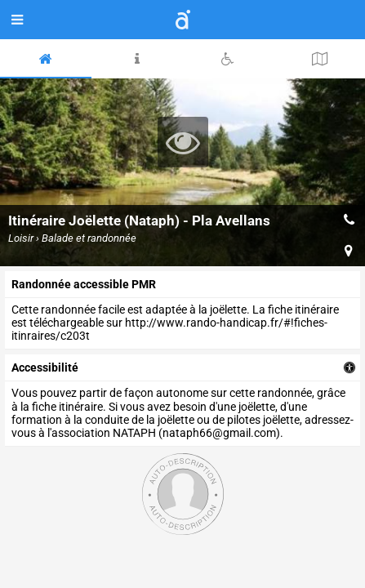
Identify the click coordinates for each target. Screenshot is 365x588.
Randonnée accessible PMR (84, 284)
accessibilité (45, 367)
